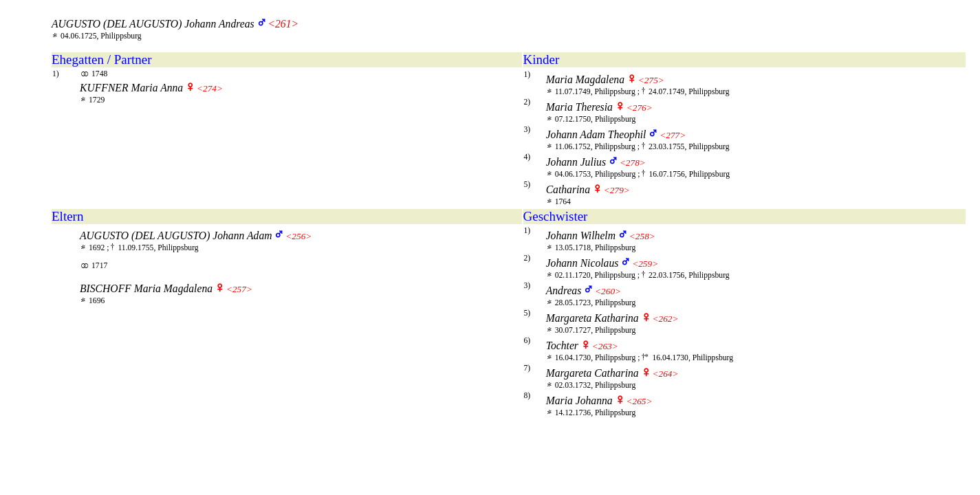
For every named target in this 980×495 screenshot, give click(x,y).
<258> (642, 236)
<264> (665, 374)
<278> (633, 163)
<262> (665, 319)
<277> (673, 135)
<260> (608, 291)
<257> (239, 289)
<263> (605, 346)
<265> (639, 401)
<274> (210, 88)
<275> (651, 80)
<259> (645, 264)
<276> (640, 108)
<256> (298, 236)
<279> (617, 190)
